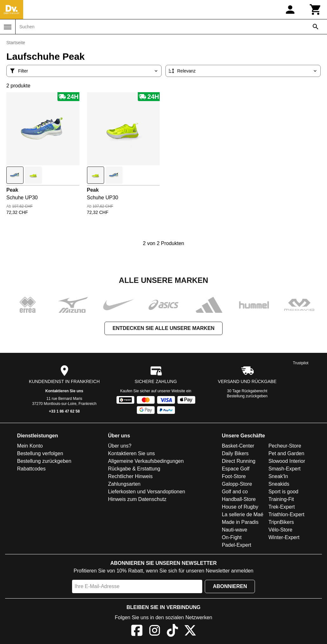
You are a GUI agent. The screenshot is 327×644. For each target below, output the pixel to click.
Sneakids (279, 484)
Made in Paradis (240, 522)
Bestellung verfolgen (40, 453)
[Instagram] (155, 631)
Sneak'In (278, 476)
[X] (190, 631)
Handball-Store (239, 499)
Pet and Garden (286, 453)
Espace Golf (236, 469)
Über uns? (120, 446)
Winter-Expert (284, 537)
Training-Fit (281, 499)
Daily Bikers (235, 453)
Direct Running (239, 461)
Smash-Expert (284, 469)
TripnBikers (281, 522)
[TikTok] (172, 631)
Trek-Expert (281, 507)
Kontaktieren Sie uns (64, 391)
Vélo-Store (280, 530)
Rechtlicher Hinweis (130, 476)
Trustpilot (301, 363)
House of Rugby (240, 507)
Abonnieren (230, 586)
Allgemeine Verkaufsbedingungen (146, 461)
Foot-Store (234, 476)
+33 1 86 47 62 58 (64, 411)
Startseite (16, 43)
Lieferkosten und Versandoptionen (147, 492)
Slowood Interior (287, 461)
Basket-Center (238, 446)
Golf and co (235, 492)
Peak (12, 190)
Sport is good (283, 492)
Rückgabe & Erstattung (134, 469)
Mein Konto (30, 446)
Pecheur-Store (285, 446)
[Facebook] (137, 631)
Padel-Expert (237, 545)
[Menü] (8, 27)
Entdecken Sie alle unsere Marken (163, 328)
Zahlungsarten (124, 484)
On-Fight (232, 537)
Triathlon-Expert (286, 514)
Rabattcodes (31, 469)
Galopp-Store (237, 484)
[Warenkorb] (316, 10)
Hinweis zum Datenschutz (137, 499)
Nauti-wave (235, 530)
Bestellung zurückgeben (247, 396)
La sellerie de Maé (243, 514)
